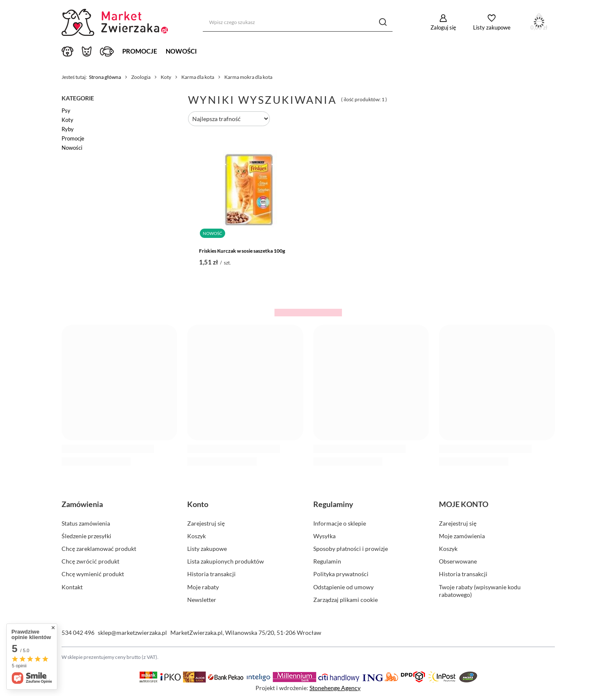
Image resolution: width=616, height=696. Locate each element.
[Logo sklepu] (117, 22)
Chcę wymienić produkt (93, 574)
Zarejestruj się (206, 523)
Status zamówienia (86, 523)
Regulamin (327, 561)
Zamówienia (82, 504)
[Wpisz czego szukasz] (298, 22)
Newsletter (202, 600)
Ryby (68, 129)
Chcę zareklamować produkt (99, 549)
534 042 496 (78, 633)
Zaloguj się (443, 27)
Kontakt (72, 587)
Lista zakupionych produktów (226, 561)
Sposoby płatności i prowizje (351, 549)
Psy (66, 111)
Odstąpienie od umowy (343, 587)
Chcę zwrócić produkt (90, 561)
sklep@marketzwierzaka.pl (132, 633)
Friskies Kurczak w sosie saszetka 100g (242, 251)
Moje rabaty (203, 587)
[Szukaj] (383, 22)
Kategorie (78, 98)
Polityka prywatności (341, 574)
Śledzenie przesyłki (86, 536)
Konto (198, 504)
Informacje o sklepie (340, 523)
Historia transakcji (211, 574)
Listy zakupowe (492, 27)
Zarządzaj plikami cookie (346, 600)
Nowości (181, 51)
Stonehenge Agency (335, 688)
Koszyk (196, 536)
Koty (67, 120)
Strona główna (105, 77)
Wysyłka (324, 536)
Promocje (140, 51)
